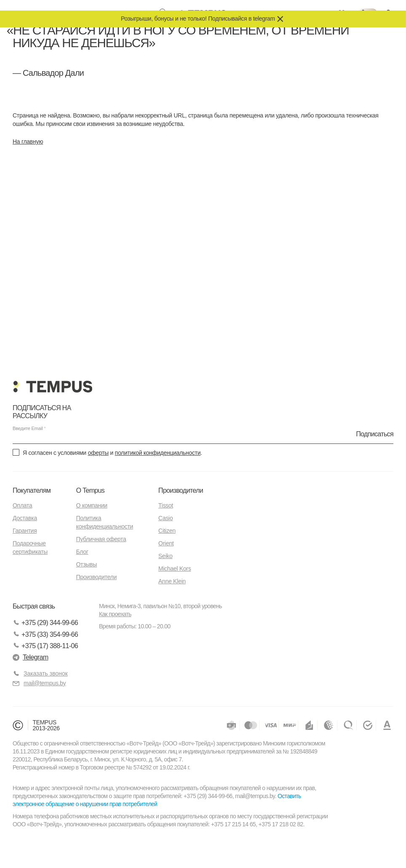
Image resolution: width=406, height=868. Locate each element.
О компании (92, 505)
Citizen (167, 531)
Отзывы (87, 564)
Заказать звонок (46, 673)
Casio (165, 518)
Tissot (166, 505)
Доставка (25, 518)
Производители (97, 577)
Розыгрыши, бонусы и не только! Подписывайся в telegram (198, 19)
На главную (28, 142)
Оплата (22, 505)
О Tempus (90, 490)
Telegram (31, 657)
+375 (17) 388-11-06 (45, 646)
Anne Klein (172, 581)
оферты (98, 453)
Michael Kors (175, 569)
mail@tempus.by (39, 683)
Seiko (165, 556)
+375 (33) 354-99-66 (45, 634)
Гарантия (25, 531)
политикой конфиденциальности (158, 453)
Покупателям (32, 490)
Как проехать (115, 614)
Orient (166, 543)
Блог (82, 552)
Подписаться (375, 434)
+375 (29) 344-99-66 (45, 623)
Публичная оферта (101, 539)
